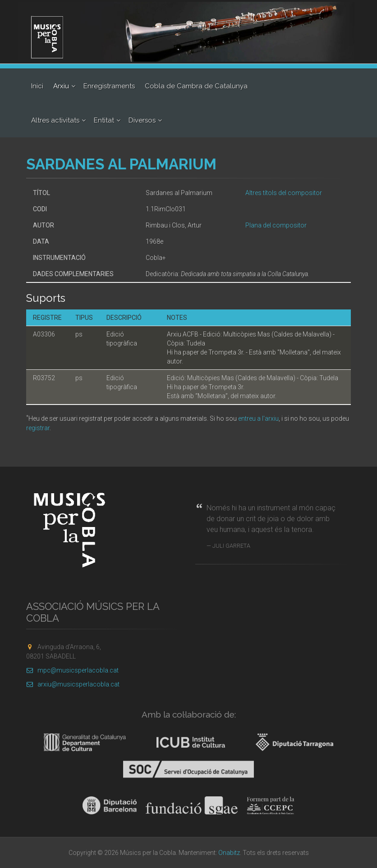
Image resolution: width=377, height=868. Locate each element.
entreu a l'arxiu (258, 418)
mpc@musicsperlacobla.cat (72, 670)
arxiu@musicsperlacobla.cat (73, 684)
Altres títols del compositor (284, 193)
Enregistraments (109, 86)
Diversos (142, 120)
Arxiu (61, 86)
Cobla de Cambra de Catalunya (196, 86)
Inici (37, 86)
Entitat (104, 120)
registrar (38, 428)
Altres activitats (55, 120)
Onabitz (229, 853)
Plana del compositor (276, 225)
